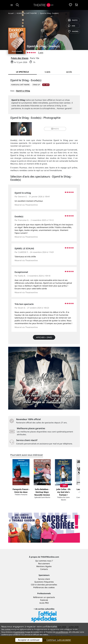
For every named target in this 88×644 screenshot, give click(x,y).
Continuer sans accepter (59, 640)
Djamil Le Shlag (23, 91)
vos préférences (62, 632)
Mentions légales (44, 566)
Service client (44, 579)
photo (73, 20)
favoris (73, 31)
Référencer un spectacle (44, 597)
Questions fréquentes (44, 582)
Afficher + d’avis (44, 337)
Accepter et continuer (29, 640)
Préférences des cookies (44, 587)
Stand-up (36, 85)
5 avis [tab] (48, 72)
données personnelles (47, 585)
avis (72, 26)
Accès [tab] (69, 72)
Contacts (44, 569)
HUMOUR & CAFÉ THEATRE (20, 85)
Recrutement (44, 564)
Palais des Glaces (20, 58)
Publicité (44, 600)
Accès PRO (44, 603)
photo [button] (55, 129)
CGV (33, 585)
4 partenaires (19, 632)
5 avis (41, 52)
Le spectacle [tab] (22, 72)
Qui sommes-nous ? (44, 561)
